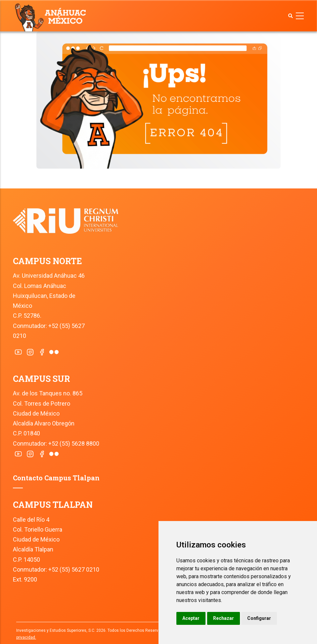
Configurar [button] (259, 618)
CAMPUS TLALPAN (53, 505)
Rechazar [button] (224, 618)
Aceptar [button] (191, 618)
